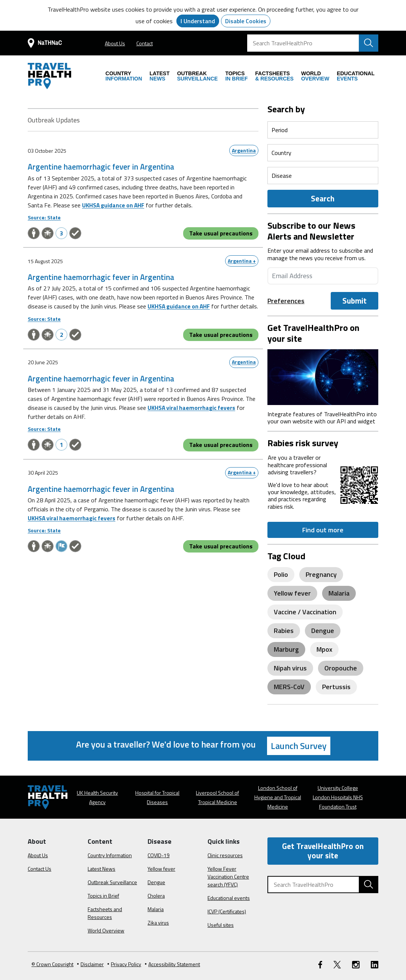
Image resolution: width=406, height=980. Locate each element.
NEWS (159, 76)
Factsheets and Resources (105, 913)
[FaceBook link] (320, 964)
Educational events (229, 898)
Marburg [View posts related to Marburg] (286, 649)
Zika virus (158, 923)
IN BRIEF (236, 76)
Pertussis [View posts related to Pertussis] (336, 687)
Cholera (156, 896)
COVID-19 (159, 855)
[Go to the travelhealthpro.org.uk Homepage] (49, 76)
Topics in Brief (103, 896)
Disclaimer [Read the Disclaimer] (90, 964)
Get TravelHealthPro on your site (323, 851)
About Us (115, 43)
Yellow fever (161, 869)
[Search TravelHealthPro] (313, 43)
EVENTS (356, 76)
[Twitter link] (337, 964)
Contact (145, 43)
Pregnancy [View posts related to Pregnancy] (321, 574)
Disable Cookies (246, 21)
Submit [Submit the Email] (355, 301)
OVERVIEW (315, 76)
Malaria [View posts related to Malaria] (339, 593)
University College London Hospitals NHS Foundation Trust (338, 797)
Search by (286, 109)
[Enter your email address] (323, 276)
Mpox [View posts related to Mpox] (324, 649)
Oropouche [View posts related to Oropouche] (341, 668)
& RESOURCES (274, 76)
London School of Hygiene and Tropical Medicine (278, 797)
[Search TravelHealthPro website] (369, 43)
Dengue (156, 882)
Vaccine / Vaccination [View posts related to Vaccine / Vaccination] (305, 612)
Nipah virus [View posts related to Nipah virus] (290, 668)
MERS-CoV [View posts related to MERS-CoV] (289, 687)
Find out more (323, 530)
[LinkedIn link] (375, 964)
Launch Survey (299, 746)
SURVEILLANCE (198, 76)
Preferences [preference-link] (286, 301)
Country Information (110, 855)
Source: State (44, 217)
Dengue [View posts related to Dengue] (323, 631)
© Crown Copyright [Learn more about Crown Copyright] (52, 964)
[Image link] (323, 376)
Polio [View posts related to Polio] (281, 574)
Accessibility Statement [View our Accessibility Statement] (172, 964)
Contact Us (40, 869)
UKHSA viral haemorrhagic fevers (193, 416)
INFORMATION (124, 76)
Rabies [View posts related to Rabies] (284, 631)
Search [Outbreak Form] (323, 198)
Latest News (101, 869)
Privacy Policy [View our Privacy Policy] (124, 964)
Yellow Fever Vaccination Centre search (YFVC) (228, 876)
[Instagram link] (356, 964)
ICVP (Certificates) (227, 911)
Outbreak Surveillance (112, 882)
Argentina (244, 150)
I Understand (198, 21)
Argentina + (242, 260)
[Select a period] (323, 130)
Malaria (156, 909)
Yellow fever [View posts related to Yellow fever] (292, 593)
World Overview (106, 930)
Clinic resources (225, 855)
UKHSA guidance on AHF (115, 205)
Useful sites (221, 925)
